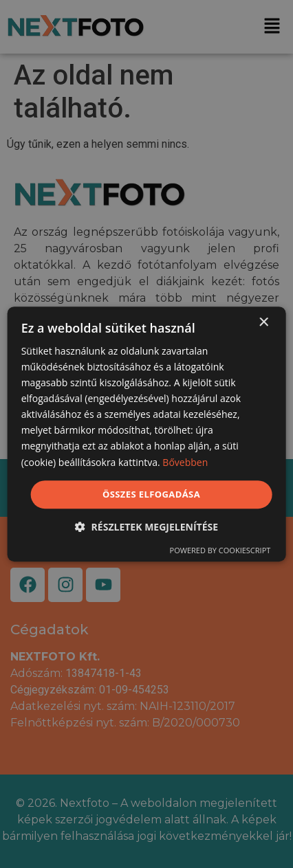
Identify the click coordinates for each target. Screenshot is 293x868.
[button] (146, 527)
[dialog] (147, 434)
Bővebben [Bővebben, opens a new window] (185, 462)
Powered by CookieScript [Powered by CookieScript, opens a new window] (220, 550)
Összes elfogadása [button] (151, 494)
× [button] (263, 323)
